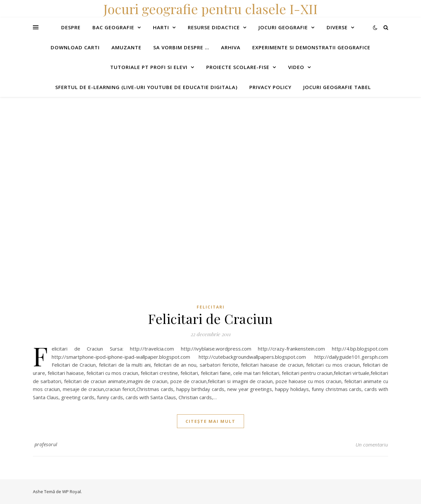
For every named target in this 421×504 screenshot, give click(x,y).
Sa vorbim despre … (181, 47)
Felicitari (211, 307)
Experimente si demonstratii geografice (311, 47)
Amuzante (126, 47)
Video (296, 67)
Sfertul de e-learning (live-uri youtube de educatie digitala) (146, 87)
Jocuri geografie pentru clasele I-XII (210, 9)
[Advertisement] (197, 143)
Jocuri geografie (283, 27)
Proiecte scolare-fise (238, 67)
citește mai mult (210, 421)
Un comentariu (372, 445)
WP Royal (72, 492)
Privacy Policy (270, 87)
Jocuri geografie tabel (337, 87)
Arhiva (231, 47)
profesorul (46, 444)
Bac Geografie (113, 27)
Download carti (75, 47)
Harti (161, 27)
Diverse (337, 27)
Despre (71, 27)
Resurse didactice (214, 27)
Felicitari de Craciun (210, 319)
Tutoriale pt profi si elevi (149, 67)
